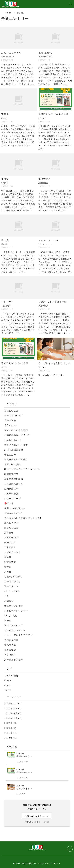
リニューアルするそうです (18, 635)
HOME (8, 13)
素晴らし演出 (11, 528)
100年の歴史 (11, 494)
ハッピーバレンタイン (16, 611)
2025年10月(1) (13, 713)
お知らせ (9, 601)
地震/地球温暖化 (13, 576)
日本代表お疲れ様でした (17, 435)
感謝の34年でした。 (15, 508)
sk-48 (8, 680)
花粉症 (8, 620)
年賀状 (8, 567)
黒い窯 (8, 557)
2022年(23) (11, 733)
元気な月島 (10, 645)
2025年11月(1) (13, 708)
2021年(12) (11, 738)
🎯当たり (9, 503)
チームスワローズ (14, 416)
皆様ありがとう (13, 581)
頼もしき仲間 (11, 523)
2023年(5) (10, 728)
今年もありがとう (14, 513)
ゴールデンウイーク (15, 630)
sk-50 (8, 685)
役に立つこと (11, 411)
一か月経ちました (14, 484)
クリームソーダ (13, 498)
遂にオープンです (14, 606)
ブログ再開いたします (16, 445)
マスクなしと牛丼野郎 (16, 430)
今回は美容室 (11, 640)
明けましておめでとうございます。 (23, 469)
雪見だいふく (11, 425)
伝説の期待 (10, 455)
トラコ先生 (10, 654)
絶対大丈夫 (10, 562)
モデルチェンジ (13, 552)
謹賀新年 (9, 533)
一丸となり (10, 547)
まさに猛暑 (10, 650)
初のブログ (10, 542)
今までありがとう (14, 625)
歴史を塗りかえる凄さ (16, 459)
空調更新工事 (11, 489)
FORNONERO (12, 591)
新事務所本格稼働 (14, 479)
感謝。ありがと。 (13, 464)
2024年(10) (11, 723)
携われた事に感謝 (14, 659)
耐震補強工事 (11, 474)
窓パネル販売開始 (14, 450)
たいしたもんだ (13, 440)
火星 (7, 596)
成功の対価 (10, 420)
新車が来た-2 (12, 537)
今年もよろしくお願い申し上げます (23, 518)
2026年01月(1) (13, 703)
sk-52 (8, 690)
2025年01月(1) (13, 718)
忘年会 (8, 572)
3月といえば (11, 615)
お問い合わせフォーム (37, 816)
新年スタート (11, 586)
